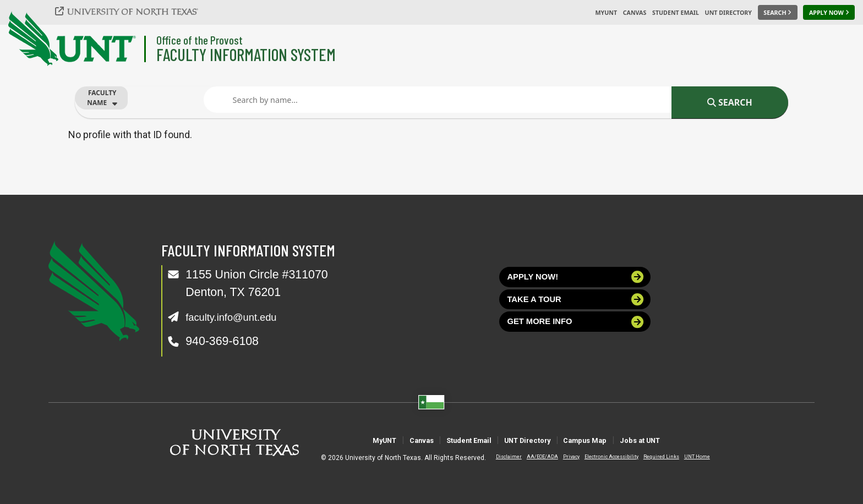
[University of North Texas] (133, 11)
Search (730, 102)
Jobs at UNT (689, 440)
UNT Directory (728, 13)
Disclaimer (499, 457)
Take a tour (576, 307)
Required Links (652, 457)
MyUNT (606, 13)
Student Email (676, 13)
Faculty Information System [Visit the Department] (246, 54)
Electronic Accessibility (602, 457)
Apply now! (576, 279)
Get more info (576, 334)
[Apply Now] (829, 13)
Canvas (635, 13)
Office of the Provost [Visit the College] (200, 40)
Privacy (562, 457)
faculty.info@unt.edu (239, 317)
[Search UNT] (778, 13)
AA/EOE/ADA (533, 457)
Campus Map (613, 440)
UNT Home (688, 457)
